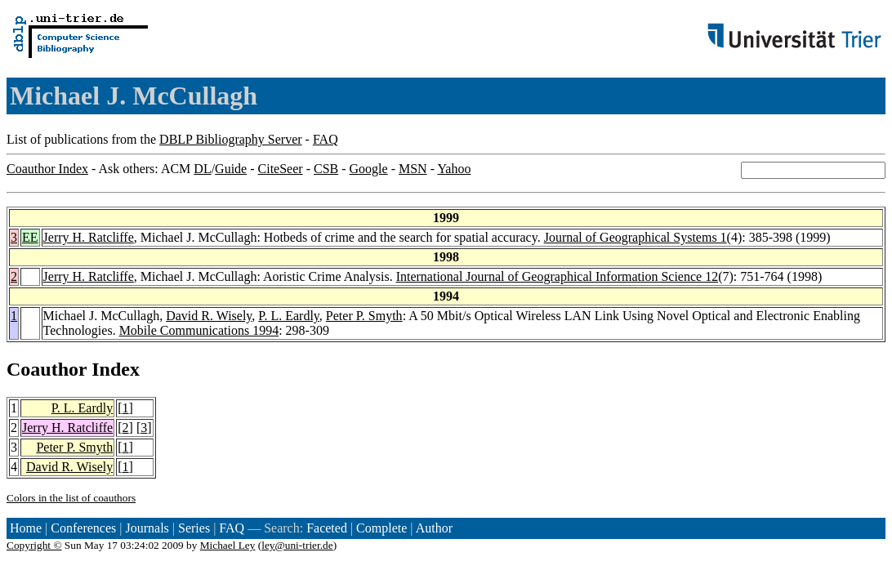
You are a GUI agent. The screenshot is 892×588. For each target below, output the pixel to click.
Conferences (83, 528)
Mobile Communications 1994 (199, 330)
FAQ (326, 139)
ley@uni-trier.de (297, 545)
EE (30, 237)
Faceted (327, 528)
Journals (147, 528)
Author (434, 528)
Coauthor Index (47, 169)
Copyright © (34, 545)
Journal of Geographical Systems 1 (636, 237)
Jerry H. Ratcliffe (89, 237)
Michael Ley (228, 545)
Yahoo (454, 169)
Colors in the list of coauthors (71, 498)
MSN (413, 169)
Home (26, 528)
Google (369, 169)
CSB (326, 169)
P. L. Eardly (289, 316)
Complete (381, 528)
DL (202, 169)
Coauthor (47, 369)
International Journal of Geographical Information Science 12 (557, 276)
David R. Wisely (209, 316)
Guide (231, 169)
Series (194, 528)
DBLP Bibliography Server (231, 139)
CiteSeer (281, 169)
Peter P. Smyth (364, 316)
